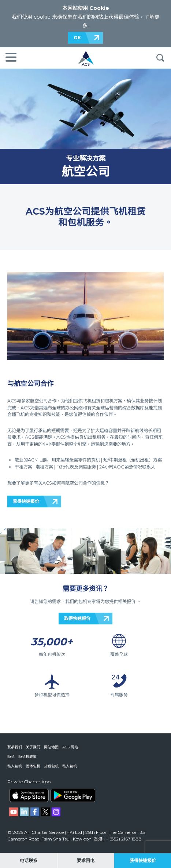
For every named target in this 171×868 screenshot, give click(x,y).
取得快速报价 (77, 618)
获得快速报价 (26, 501)
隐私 (11, 757)
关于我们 (33, 747)
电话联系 (29, 860)
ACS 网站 (70, 747)
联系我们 (15, 747)
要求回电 (86, 860)
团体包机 (33, 766)
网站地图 (51, 747)
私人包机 (15, 766)
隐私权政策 (27, 757)
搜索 (160, 58)
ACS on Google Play (73, 795)
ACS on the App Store (29, 795)
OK (77, 38)
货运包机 (51, 766)
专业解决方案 (86, 158)
